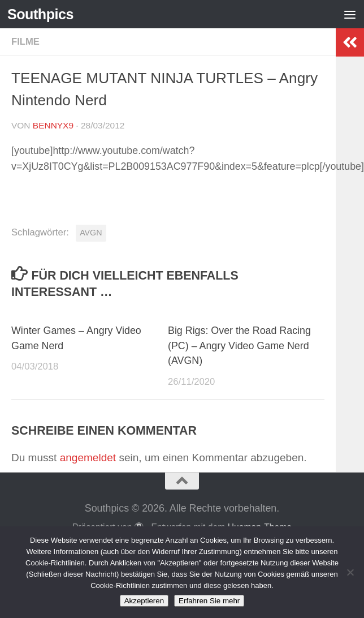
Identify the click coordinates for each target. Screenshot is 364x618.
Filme (25, 42)
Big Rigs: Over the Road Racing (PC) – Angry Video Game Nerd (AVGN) (239, 346)
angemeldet (88, 458)
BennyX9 (53, 125)
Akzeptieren (144, 601)
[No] (350, 572)
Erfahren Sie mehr (209, 601)
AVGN (91, 233)
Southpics (40, 14)
